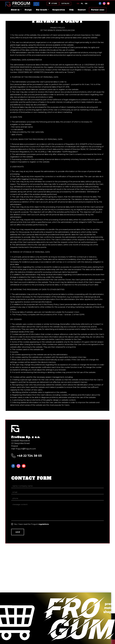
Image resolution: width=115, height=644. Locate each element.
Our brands (42, 10)
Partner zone (98, 10)
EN (78, 3)
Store (53, 3)
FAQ (71, 10)
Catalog (65, 3)
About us (15, 10)
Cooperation (59, 10)
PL (82, 3)
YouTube (108, 3)
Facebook (100, 3)
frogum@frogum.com (26, 449)
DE (86, 3)
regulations (44, 524)
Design (28, 10)
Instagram (104, 3)
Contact (82, 10)
